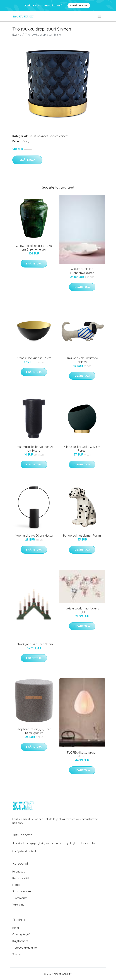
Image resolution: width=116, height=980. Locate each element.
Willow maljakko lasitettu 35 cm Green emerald (34, 248)
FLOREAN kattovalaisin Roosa (82, 754)
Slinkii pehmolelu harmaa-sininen (82, 360)
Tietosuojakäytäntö (25, 948)
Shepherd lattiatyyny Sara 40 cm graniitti (34, 731)
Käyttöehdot (20, 941)
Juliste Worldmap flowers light (82, 610)
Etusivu (17, 35)
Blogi (16, 928)
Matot (16, 885)
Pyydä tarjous (79, 5)
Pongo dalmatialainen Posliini (82, 536)
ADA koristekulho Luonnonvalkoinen (82, 271)
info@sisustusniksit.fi (25, 851)
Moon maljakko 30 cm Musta (34, 536)
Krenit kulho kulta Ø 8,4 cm (34, 358)
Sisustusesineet (38, 136)
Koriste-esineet (59, 136)
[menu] (99, 16)
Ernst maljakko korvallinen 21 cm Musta (34, 449)
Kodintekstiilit (21, 878)
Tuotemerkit (20, 898)
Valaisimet (19, 905)
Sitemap (17, 954)
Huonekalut (19, 872)
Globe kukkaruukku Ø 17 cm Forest (82, 449)
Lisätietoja (27, 160)
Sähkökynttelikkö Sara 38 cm (34, 644)
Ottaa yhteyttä (21, 934)
